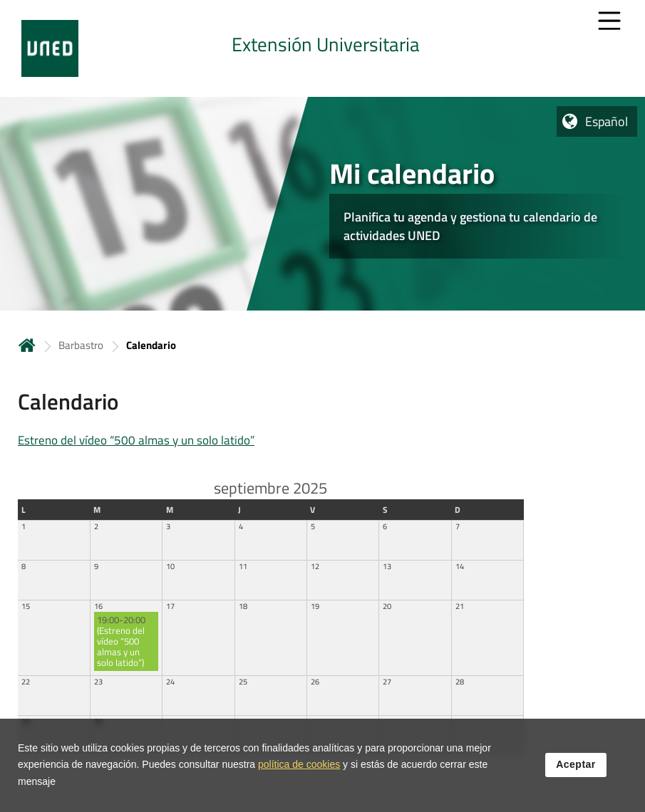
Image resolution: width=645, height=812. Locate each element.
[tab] (322, 48)
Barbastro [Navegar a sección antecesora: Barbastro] (81, 345)
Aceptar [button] (576, 770)
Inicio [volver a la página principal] (27, 345)
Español (607, 121)
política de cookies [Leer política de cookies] (299, 770)
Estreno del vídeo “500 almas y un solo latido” (136, 440)
